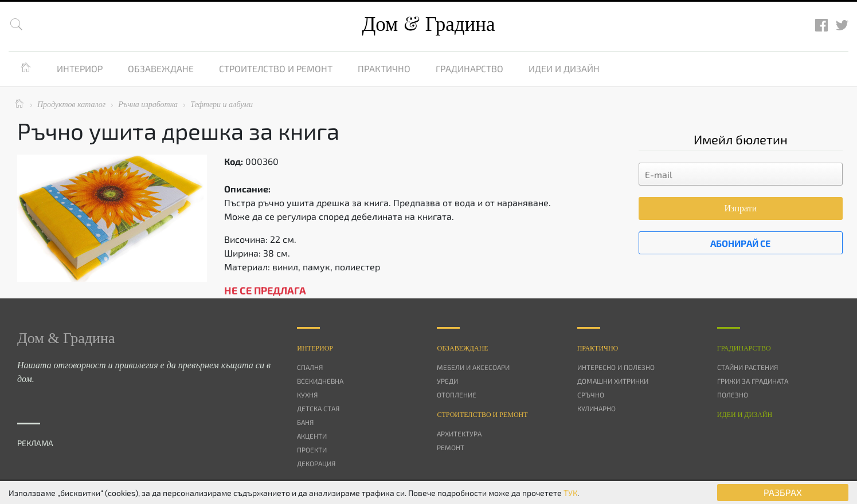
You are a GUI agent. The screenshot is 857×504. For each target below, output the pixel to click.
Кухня (307, 395)
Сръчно (591, 395)
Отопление (457, 395)
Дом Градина (428, 24)
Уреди (447, 381)
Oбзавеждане (462, 348)
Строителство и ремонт (276, 68)
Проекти (312, 450)
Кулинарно (596, 408)
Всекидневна (320, 381)
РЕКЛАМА (35, 443)
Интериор (80, 68)
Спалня (310, 367)
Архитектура (459, 434)
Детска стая (318, 408)
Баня (305, 422)
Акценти (312, 436)
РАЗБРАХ (783, 492)
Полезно (733, 395)
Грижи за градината (753, 381)
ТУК (570, 493)
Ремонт (451, 447)
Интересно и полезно (616, 367)
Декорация (316, 463)
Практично (384, 68)
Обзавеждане (161, 68)
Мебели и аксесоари (473, 367)
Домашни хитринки (613, 381)
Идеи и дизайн (564, 68)
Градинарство (469, 68)
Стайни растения (748, 367)
